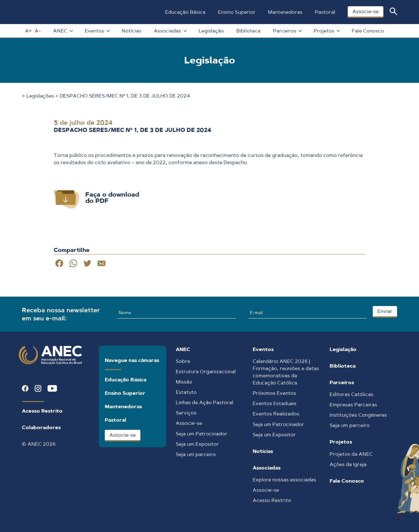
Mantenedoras (285, 12)
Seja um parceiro (196, 454)
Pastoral (325, 12)
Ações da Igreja (348, 464)
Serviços (186, 413)
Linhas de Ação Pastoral (204, 402)
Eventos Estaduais (275, 403)
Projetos (326, 31)
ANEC (62, 31)
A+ (28, 31)
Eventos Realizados (276, 414)
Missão (184, 382)
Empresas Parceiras (353, 405)
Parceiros (287, 31)
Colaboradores (41, 427)
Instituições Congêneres (358, 415)
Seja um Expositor (197, 444)
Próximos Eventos (274, 393)
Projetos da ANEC (351, 454)
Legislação (211, 31)
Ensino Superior (236, 12)
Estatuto (186, 392)
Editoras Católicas (351, 394)
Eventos (97, 31)
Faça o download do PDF (112, 198)
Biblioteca (248, 31)
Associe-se (365, 11)
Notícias (131, 31)
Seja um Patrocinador (202, 434)
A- (37, 31)
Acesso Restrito (42, 411)
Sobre (183, 361)
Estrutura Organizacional (206, 371)
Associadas (170, 31)
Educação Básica (185, 12)
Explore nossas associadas (284, 480)
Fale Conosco (368, 31)
